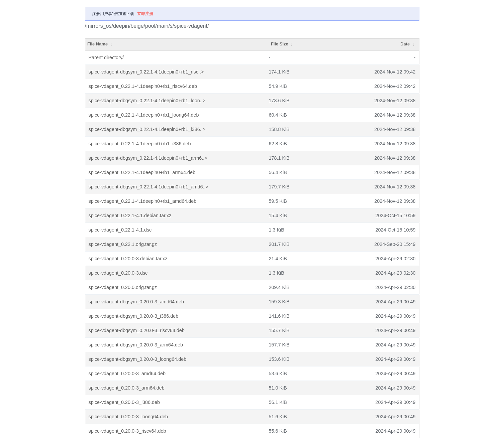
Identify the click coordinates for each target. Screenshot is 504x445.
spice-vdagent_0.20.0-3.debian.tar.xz (128, 259)
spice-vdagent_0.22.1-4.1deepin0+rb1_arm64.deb (142, 172)
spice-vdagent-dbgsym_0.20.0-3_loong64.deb (138, 359)
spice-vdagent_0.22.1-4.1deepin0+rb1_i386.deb (140, 144)
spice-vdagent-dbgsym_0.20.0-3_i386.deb (134, 316)
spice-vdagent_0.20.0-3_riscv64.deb (127, 431)
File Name (97, 44)
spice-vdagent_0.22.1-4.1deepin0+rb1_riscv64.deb (143, 86)
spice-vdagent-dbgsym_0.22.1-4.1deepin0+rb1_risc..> (146, 72)
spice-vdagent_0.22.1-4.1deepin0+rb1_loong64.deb (144, 115)
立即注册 (145, 14)
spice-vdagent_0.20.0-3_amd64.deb (127, 374)
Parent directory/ (106, 57)
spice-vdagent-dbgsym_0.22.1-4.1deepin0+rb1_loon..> (147, 101)
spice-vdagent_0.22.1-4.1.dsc (120, 230)
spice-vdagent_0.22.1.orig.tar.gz (123, 244)
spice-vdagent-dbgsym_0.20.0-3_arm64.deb (136, 345)
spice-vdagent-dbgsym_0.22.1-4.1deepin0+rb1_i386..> (147, 129)
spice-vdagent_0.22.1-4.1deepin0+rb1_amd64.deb (143, 201)
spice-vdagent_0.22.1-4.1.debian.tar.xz (130, 215)
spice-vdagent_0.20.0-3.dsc (118, 273)
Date (405, 44)
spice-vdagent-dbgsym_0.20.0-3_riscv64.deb (137, 330)
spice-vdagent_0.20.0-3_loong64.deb (128, 417)
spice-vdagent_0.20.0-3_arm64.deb (127, 388)
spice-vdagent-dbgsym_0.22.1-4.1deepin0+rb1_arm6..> (148, 158)
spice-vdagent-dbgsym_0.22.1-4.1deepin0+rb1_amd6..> (148, 187)
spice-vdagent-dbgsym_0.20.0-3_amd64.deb (136, 302)
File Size (280, 44)
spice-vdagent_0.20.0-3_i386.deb (124, 402)
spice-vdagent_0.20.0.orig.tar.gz (123, 287)
